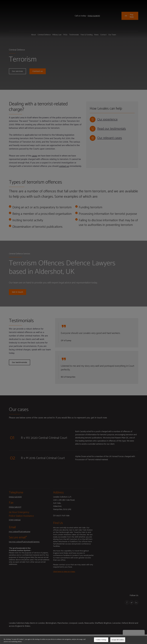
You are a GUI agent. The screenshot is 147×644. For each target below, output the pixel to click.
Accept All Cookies (118, 640)
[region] (73, 640)
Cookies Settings (101, 640)
